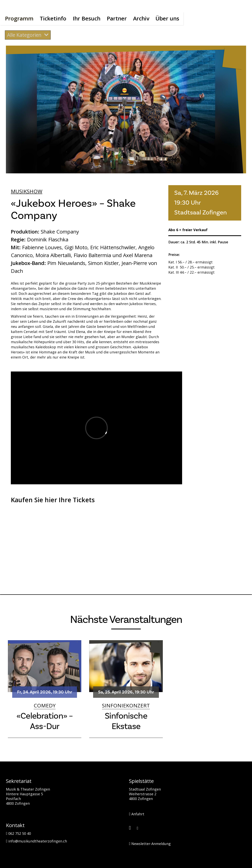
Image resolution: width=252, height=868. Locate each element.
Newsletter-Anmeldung (150, 843)
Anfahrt (137, 814)
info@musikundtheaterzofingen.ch (36, 841)
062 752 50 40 (18, 833)
